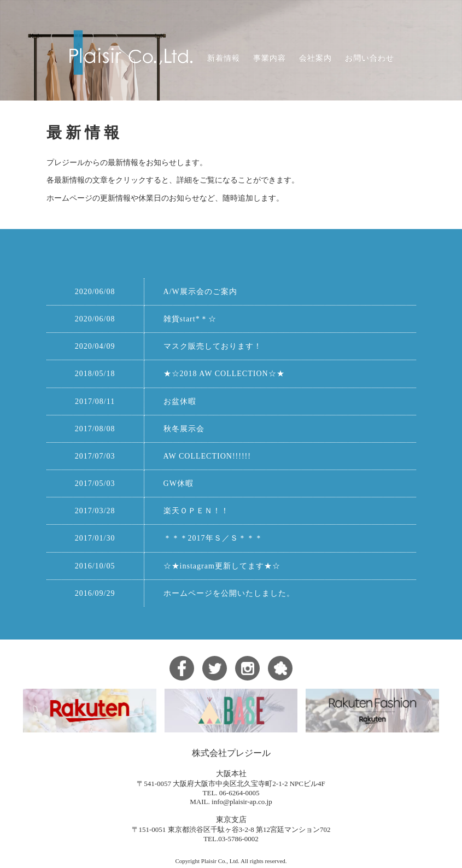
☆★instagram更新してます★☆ (222, 566)
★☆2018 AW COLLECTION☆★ (224, 374)
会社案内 (315, 58)
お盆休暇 (180, 401)
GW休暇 (179, 483)
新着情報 (224, 58)
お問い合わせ (370, 58)
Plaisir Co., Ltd (220, 861)
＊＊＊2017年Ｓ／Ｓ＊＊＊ (213, 538)
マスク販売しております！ (213, 346)
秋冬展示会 (184, 429)
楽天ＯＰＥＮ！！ (196, 511)
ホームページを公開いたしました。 (229, 593)
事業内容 (270, 58)
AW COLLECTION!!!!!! (207, 456)
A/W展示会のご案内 (200, 292)
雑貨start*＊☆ (190, 319)
